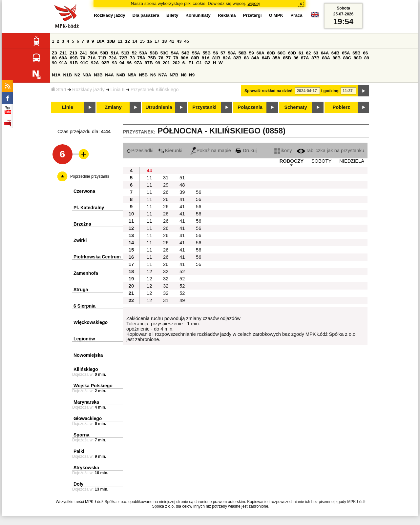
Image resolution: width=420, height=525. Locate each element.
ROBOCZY (292, 161)
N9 (192, 75)
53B (154, 53)
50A (94, 53)
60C (282, 53)
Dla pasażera (146, 15)
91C (84, 63)
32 (166, 272)
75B (152, 58)
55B (206, 53)
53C (164, 53)
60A (260, 53)
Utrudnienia (159, 107)
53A (143, 53)
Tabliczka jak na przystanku (330, 151)
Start (59, 90)
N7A (163, 75)
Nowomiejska (88, 355)
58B (242, 53)
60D (292, 53)
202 (176, 63)
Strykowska (86, 468)
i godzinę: (330, 91)
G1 (199, 63)
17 (157, 41)
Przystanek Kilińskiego (155, 90)
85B (287, 58)
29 (166, 185)
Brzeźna (82, 224)
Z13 (73, 53)
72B (123, 58)
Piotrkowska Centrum (97, 257)
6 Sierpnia (84, 306)
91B (74, 63)
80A (184, 58)
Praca (296, 15)
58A (232, 53)
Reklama (227, 15)
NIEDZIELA (352, 161)
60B (271, 53)
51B (125, 53)
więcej (254, 3)
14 (135, 41)
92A (95, 63)
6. (184, 63)
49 (182, 300)
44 (149, 171)
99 (158, 63)
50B (104, 53)
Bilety (172, 15)
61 (301, 53)
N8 (184, 75)
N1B (67, 75)
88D (358, 58)
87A (305, 58)
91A (63, 63)
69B (74, 58)
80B (195, 58)
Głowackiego (88, 418)
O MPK (276, 15)
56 (216, 53)
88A (326, 58)
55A (196, 53)
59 (252, 53)
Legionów (84, 339)
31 (166, 178)
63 (316, 53)
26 (166, 192)
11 (120, 41)
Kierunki (170, 151)
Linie (68, 107)
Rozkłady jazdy (88, 90)
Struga (81, 290)
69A (63, 58)
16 (150, 41)
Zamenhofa (86, 273)
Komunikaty (198, 15)
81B (216, 58)
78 (176, 58)
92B (105, 63)
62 (309, 53)
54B (185, 53)
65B (356, 53)
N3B (98, 75)
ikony (283, 151)
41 (172, 41)
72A (113, 58)
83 (246, 58)
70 (83, 58)
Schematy (295, 107)
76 (161, 58)
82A (227, 58)
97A (138, 63)
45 (187, 41)
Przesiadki (140, 151)
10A (100, 41)
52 (134, 53)
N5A (132, 75)
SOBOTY (321, 161)
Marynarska (86, 402)
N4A (109, 75)
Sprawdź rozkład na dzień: (269, 91)
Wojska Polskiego (93, 386)
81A (206, 58)
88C (347, 58)
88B (337, 58)
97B (149, 63)
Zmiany (113, 107)
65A (346, 53)
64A (325, 53)
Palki (79, 451)
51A (115, 53)
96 (129, 63)
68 (54, 58)
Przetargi (252, 15)
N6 (153, 75)
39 (182, 192)
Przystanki (204, 107)
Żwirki (80, 240)
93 (114, 63)
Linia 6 (118, 90)
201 (166, 63)
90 (54, 63)
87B (315, 58)
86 (296, 58)
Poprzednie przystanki (90, 176)
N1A (56, 75)
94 (122, 63)
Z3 (54, 53)
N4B (121, 75)
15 (142, 41)
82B (237, 58)
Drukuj (246, 151)
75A (141, 58)
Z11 (63, 53)
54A (175, 53)
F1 (191, 63)
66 (365, 53)
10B (111, 41)
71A (92, 58)
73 (132, 58)
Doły (78, 484)
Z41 (84, 53)
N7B (174, 75)
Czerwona (84, 191)
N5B (143, 75)
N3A (87, 75)
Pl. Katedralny (89, 208)
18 (165, 41)
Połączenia (250, 107)
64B (335, 53)
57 (223, 53)
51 (182, 178)
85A (276, 58)
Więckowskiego (91, 322)
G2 (207, 63)
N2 (77, 75)
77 (168, 58)
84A (255, 58)
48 (182, 185)
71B (102, 58)
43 (179, 41)
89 (367, 58)
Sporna (81, 435)
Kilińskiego (86, 369)
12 (127, 41)
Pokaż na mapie (211, 151)
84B (266, 58)
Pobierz (341, 107)
